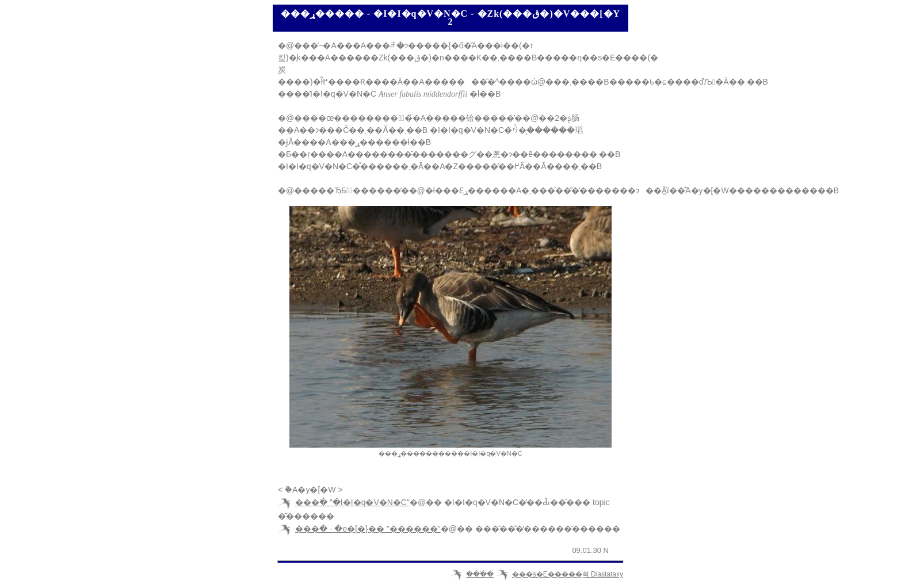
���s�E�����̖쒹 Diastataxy (568, 574)
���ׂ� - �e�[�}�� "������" (368, 529)
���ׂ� (480, 574)
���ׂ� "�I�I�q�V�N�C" (352, 502)
